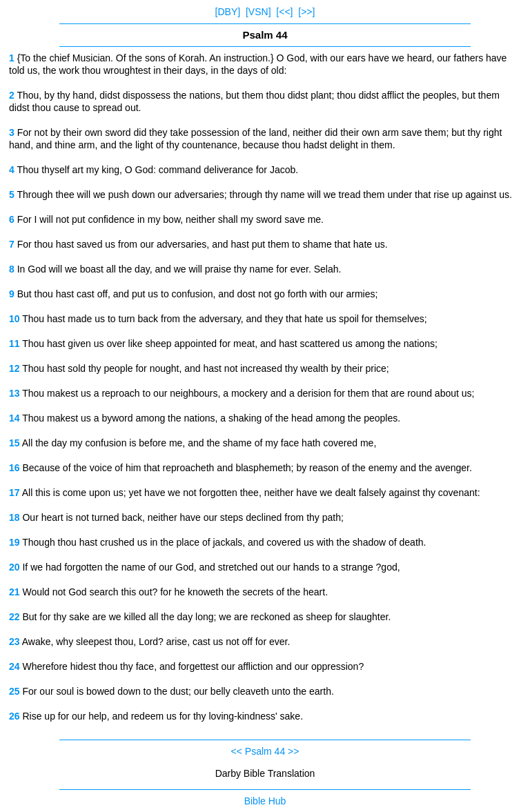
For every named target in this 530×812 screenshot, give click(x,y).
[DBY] (228, 12)
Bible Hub (265, 801)
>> (293, 751)
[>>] (306, 12)
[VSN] (258, 12)
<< (237, 751)
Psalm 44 (265, 751)
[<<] (284, 12)
